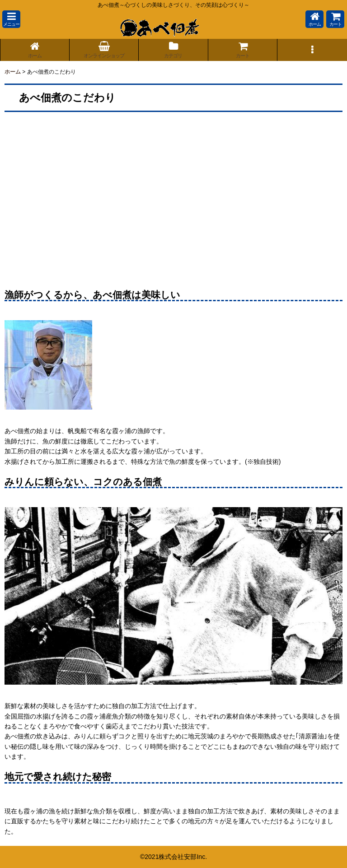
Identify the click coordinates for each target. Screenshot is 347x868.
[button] (11, 19)
